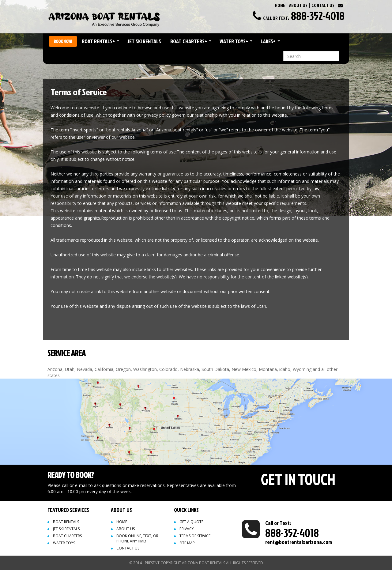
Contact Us (128, 548)
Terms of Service (195, 536)
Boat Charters (189, 41)
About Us (126, 529)
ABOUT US (298, 5)
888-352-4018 (318, 16)
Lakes (268, 41)
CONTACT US (323, 5)
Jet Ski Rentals (144, 41)
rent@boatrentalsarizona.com (299, 542)
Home (122, 522)
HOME (280, 5)
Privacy (187, 529)
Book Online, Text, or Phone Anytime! (137, 538)
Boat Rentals (98, 41)
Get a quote (191, 522)
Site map (187, 543)
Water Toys (234, 41)
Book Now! (63, 41)
